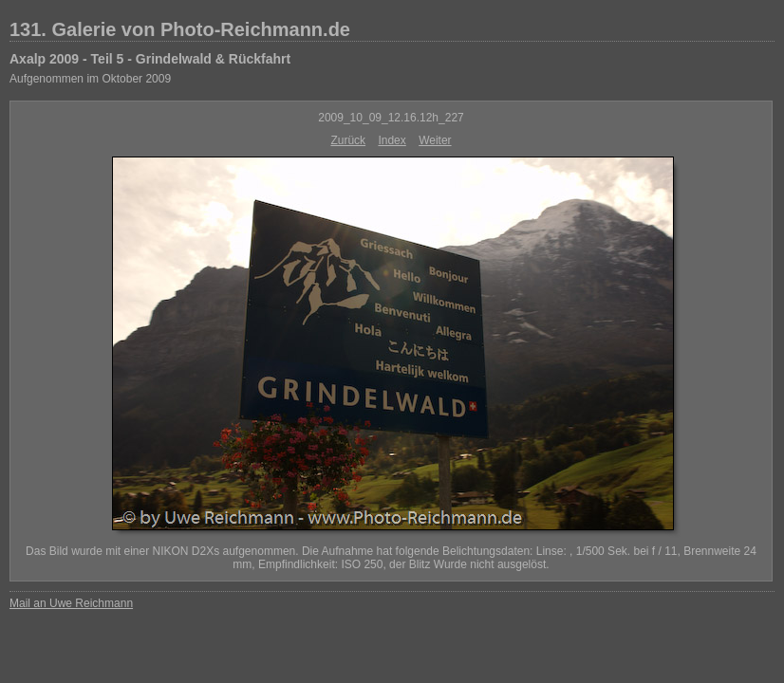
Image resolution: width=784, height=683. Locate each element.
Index (392, 140)
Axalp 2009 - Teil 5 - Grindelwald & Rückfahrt (150, 59)
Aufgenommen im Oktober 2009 (90, 79)
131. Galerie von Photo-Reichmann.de (180, 29)
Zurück (348, 140)
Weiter (435, 140)
